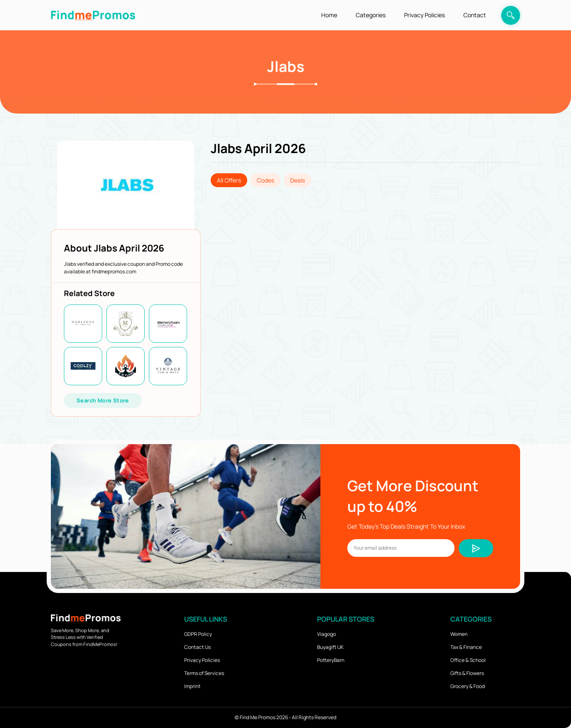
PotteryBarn (331, 660)
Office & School (468, 660)
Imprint (192, 686)
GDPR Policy (198, 634)
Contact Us (197, 647)
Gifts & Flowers (467, 673)
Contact (475, 15)
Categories (371, 15)
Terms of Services (204, 673)
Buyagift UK (330, 647)
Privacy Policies (424, 15)
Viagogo (326, 634)
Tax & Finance (466, 647)
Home (329, 15)
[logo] (93, 15)
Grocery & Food (468, 686)
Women (459, 634)
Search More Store (103, 400)
